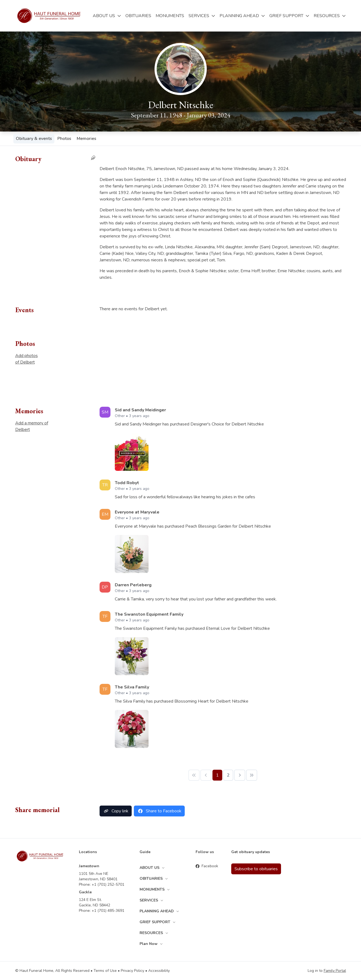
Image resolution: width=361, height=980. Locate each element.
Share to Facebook (159, 811)
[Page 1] (217, 775)
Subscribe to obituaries (256, 869)
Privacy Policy (132, 971)
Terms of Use (105, 971)
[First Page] (194, 775)
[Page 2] (228, 775)
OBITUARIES (138, 16)
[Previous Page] (206, 775)
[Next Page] (240, 775)
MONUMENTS (170, 16)
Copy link (116, 811)
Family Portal (335, 971)
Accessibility (159, 971)
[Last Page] (252, 775)
